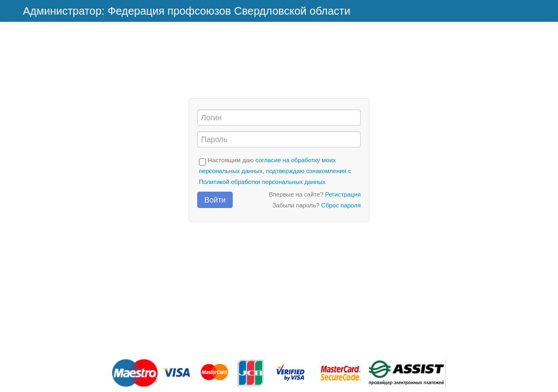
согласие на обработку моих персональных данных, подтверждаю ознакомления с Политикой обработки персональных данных (275, 171)
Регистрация (343, 194)
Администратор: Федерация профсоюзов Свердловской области (187, 11)
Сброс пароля (341, 205)
